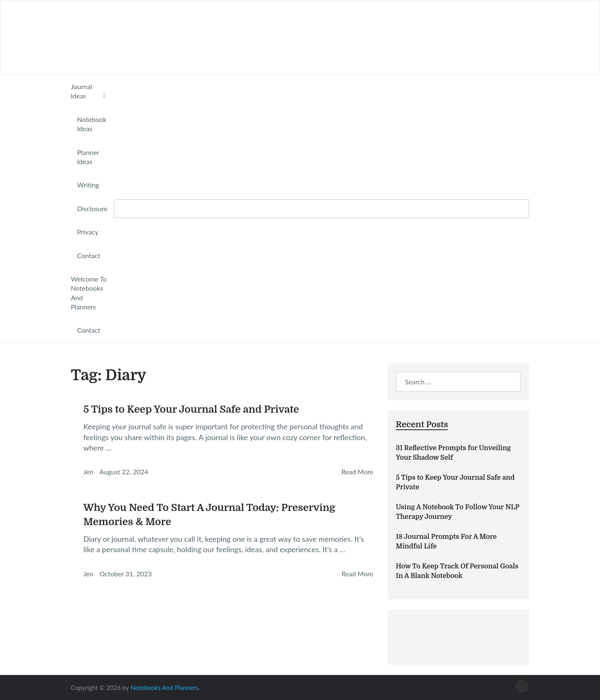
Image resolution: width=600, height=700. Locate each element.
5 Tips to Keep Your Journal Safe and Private (191, 409)
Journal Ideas (81, 91)
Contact (89, 255)
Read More (357, 472)
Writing (88, 185)
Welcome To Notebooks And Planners (89, 293)
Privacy (88, 232)
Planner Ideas (88, 157)
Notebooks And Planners (164, 688)
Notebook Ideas (92, 124)
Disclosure (92, 208)
